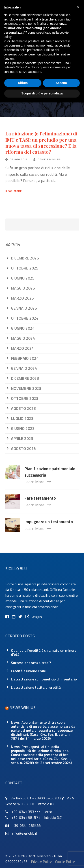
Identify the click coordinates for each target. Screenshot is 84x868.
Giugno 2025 (23, 278)
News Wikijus (23, 708)
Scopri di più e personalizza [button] (42, 93)
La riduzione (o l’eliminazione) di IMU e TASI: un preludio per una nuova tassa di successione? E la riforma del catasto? (41, 143)
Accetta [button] (61, 83)
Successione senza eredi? (31, 663)
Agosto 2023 (23, 408)
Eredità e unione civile (28, 671)
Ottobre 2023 (25, 398)
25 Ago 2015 (19, 159)
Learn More (38, 482)
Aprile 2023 (22, 438)
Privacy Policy (41, 862)
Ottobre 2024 (25, 318)
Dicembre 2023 (25, 378)
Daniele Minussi (49, 159)
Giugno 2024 (23, 328)
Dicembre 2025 (25, 258)
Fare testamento (40, 498)
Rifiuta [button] (23, 83)
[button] (78, 7)
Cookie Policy (65, 862)
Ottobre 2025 (25, 268)
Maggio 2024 (23, 338)
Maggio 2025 (23, 288)
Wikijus (34, 617)
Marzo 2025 (22, 298)
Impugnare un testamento (49, 522)
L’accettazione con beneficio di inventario (44, 679)
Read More (14, 191)
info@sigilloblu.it (25, 833)
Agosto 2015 (23, 448)
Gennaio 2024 (24, 368)
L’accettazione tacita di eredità (36, 687)
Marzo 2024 (22, 348)
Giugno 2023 (23, 428)
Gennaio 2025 (24, 308)
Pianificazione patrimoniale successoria (50, 472)
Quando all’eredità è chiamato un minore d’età (44, 652)
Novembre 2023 (26, 388)
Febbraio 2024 (25, 358)
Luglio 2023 (22, 418)
